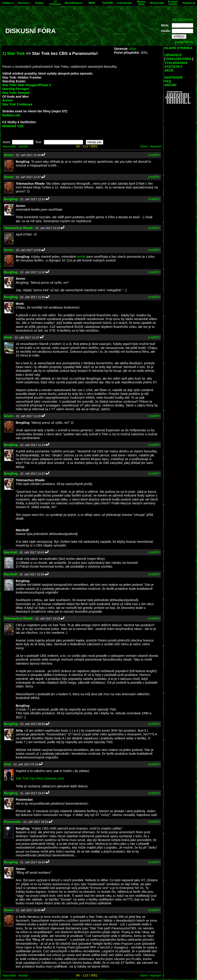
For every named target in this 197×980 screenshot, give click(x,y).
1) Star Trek (14, 53)
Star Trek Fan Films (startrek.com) (40, 778)
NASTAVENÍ (173, 77)
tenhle (81, 257)
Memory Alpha (141, 3)
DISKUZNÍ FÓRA (179, 59)
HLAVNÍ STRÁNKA (178, 48)
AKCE (169, 70)
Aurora (7, 100)
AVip (132, 49)
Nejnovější (9, 146)
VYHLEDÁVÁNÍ (176, 63)
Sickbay (39, 3)
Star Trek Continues (17, 104)
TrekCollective (125, 3)
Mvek (8, 337)
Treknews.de (189, 3)
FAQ (168, 81)
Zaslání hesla (184, 42)
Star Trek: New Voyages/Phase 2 (27, 85)
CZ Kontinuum (55, 3)
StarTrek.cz (24, 3)
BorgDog (11, 199)
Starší (144, 146)
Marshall (10, 552)
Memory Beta (157, 3)
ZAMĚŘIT (154, 155)
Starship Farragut (16, 89)
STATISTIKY (174, 67)
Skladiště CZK (13, 126)
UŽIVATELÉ (173, 55)
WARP (92, 3)
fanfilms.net (11, 115)
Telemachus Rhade (18, 228)
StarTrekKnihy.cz (74, 3)
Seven (9, 155)
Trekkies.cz (8, 3)
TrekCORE (108, 3)
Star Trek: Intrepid (16, 93)
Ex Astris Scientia (173, 3)
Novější (23, 146)
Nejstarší (156, 146)
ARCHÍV (171, 85)
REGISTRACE (183, 20)
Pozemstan (12, 822)
